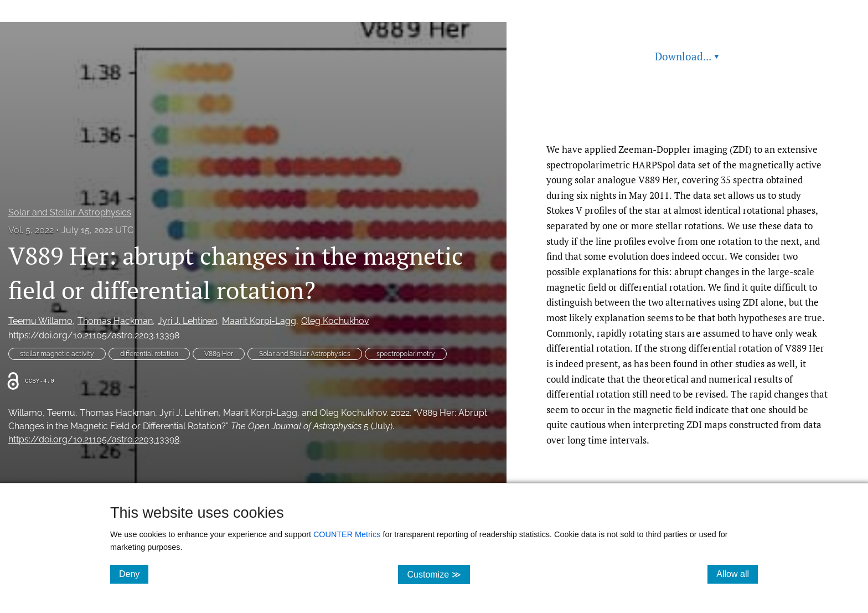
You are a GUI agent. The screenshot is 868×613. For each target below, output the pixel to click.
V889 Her (219, 354)
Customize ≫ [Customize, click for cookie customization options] (438, 574)
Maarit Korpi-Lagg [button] (259, 321)
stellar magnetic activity (57, 354)
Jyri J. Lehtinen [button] (187, 321)
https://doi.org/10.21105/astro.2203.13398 (94, 335)
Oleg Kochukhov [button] (335, 321)
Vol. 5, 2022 (31, 230)
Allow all (737, 574)
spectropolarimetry (406, 354)
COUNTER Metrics (347, 534)
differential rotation (149, 354)
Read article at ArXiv (687, 115)
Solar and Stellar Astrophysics (70, 212)
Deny (134, 574)
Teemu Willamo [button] (40, 321)
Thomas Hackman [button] (115, 321)
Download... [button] (687, 56)
